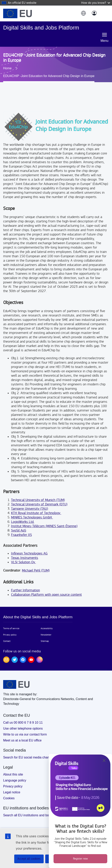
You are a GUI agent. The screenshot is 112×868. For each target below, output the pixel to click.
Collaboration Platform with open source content (46, 595)
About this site (13, 774)
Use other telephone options (23, 728)
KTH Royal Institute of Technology (36, 513)
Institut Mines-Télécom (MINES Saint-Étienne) (44, 526)
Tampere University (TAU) (30, 509)
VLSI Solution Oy (24, 562)
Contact (7, 641)
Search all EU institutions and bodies (29, 815)
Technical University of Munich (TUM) (38, 500)
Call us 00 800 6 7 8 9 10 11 (23, 723)
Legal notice (12, 792)
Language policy (15, 780)
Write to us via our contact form (25, 734)
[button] (83, 13)
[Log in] (94, 13)
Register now (80, 859)
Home (7, 68)
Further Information (25, 590)
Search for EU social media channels (29, 757)
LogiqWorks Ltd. (23, 522)
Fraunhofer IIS (21, 535)
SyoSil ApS (19, 530)
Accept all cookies (29, 859)
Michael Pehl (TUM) (36, 570)
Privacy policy (10, 635)
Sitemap (45, 641)
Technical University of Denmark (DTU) (39, 504)
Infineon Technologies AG (29, 553)
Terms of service (11, 628)
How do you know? (96, 3)
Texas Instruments (25, 558)
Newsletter (46, 635)
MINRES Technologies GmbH (32, 517)
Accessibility (47, 628)
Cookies (9, 798)
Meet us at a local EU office (22, 740)
